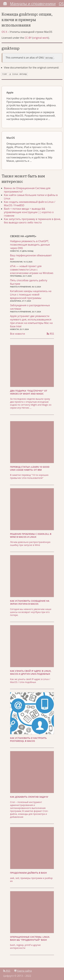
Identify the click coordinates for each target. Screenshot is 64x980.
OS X (4, 32)
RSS (50, 333)
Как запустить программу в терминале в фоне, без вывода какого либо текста (32, 220)
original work (41, 38)
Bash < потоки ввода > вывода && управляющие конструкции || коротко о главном (29, 212)
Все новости (17, 333)
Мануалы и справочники (33, 4)
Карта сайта (23, 970)
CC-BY (28, 38)
